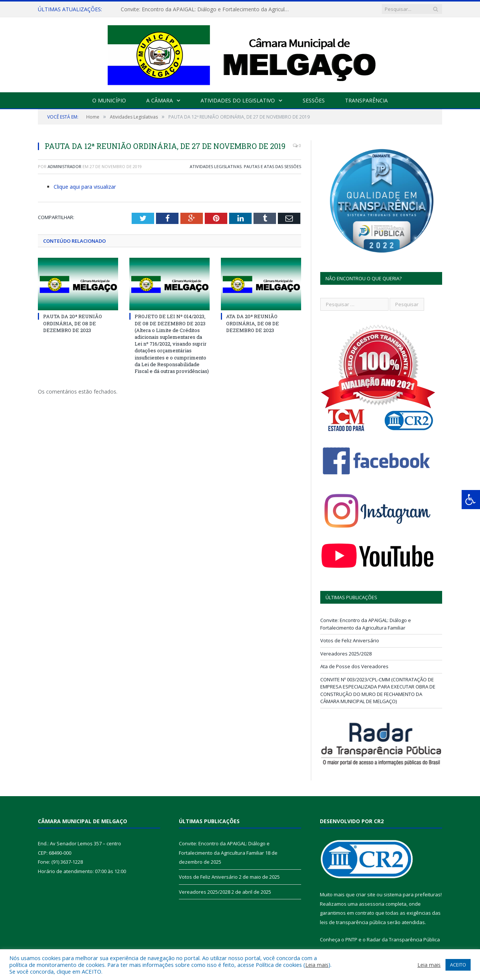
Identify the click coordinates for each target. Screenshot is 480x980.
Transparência (366, 100)
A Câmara (160, 100)
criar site (366, 894)
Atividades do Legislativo (238, 100)
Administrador (64, 166)
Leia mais (317, 965)
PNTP (351, 939)
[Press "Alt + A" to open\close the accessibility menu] (471, 500)
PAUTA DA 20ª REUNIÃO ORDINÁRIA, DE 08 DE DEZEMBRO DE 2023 (73, 323)
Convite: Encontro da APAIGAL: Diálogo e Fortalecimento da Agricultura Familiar (207, 9)
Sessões (314, 100)
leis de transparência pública (353, 922)
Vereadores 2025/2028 (346, 654)
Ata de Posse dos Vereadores (354, 666)
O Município (109, 100)
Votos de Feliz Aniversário (350, 640)
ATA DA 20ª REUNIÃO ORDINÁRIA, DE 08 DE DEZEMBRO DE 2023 (253, 323)
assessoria (372, 904)
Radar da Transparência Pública (403, 939)
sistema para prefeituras (412, 894)
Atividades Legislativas (216, 166)
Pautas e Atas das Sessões (272, 166)
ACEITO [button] (458, 965)
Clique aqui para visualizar (85, 187)
